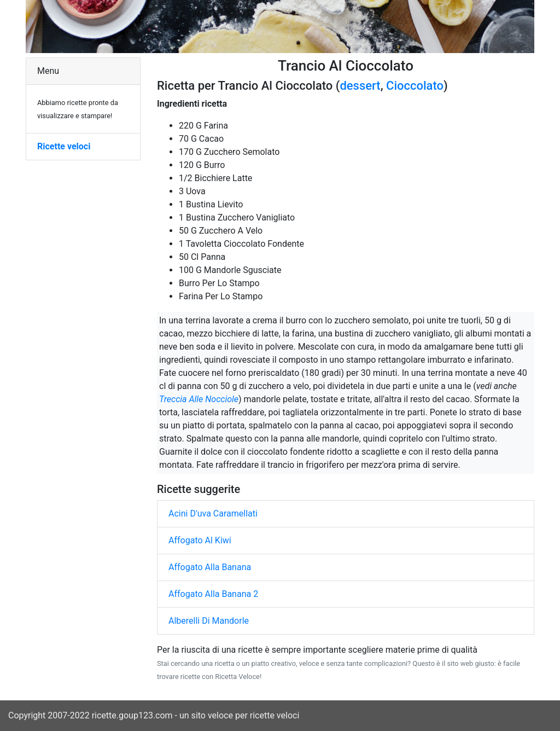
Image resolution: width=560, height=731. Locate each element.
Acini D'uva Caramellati (213, 514)
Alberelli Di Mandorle (209, 621)
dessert (360, 86)
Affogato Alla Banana (210, 567)
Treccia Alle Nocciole (199, 399)
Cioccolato (415, 86)
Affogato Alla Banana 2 (213, 594)
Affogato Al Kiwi (200, 540)
